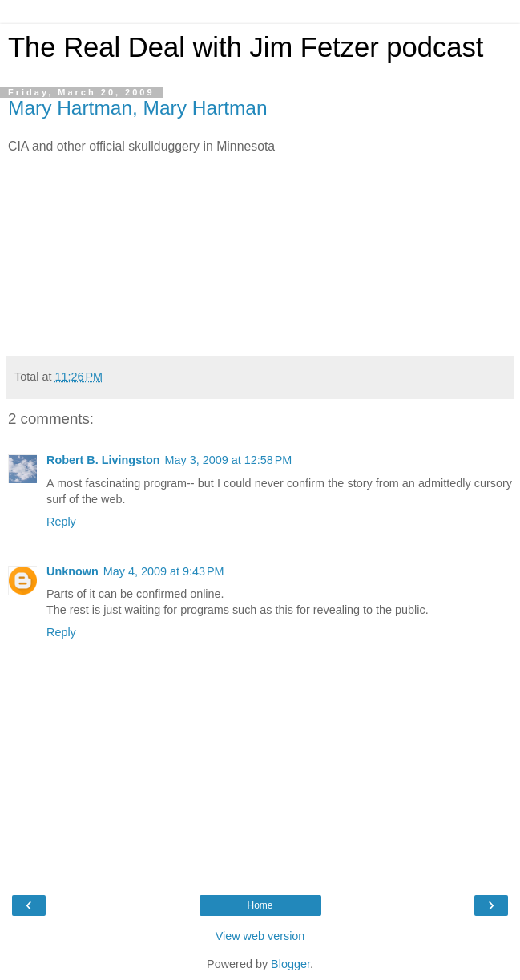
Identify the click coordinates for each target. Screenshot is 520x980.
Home (260, 905)
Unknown (73, 571)
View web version (260, 936)
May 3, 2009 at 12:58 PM (229, 460)
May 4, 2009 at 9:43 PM (164, 571)
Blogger (290, 964)
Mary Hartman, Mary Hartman (138, 108)
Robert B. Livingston (103, 460)
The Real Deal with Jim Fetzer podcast (246, 47)
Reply (61, 522)
